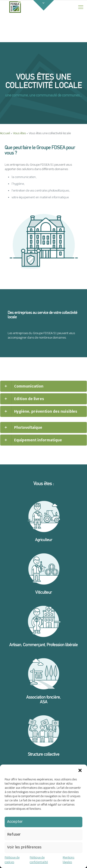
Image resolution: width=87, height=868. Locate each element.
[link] (43, 386)
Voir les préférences (24, 847)
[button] (80, 770)
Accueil (5, 133)
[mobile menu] (81, 7)
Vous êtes (19, 133)
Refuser (14, 834)
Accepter (15, 822)
